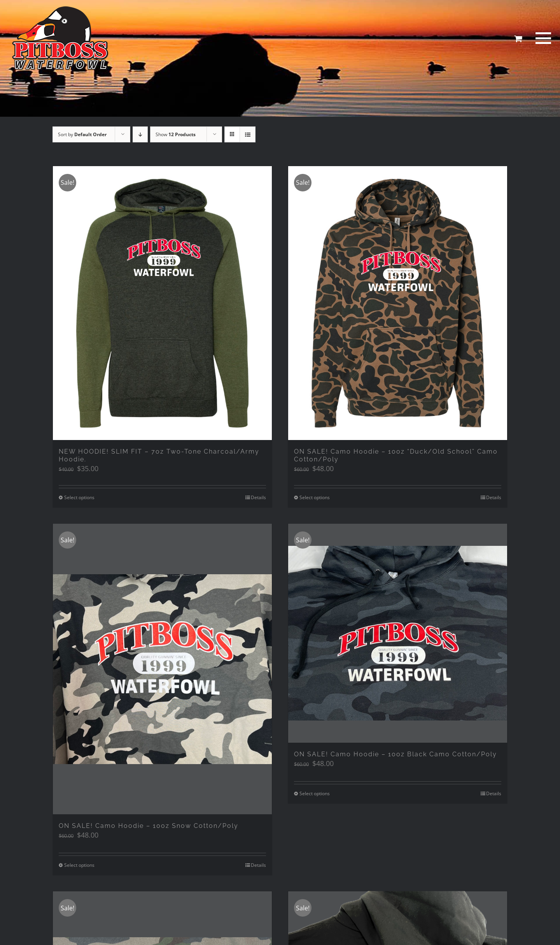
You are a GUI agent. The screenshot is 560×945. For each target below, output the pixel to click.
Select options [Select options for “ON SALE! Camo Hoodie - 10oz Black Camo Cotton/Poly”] (315, 793)
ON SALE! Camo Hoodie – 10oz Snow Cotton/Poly (149, 827)
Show (176, 134)
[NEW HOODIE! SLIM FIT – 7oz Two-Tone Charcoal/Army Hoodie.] (162, 303)
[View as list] (248, 134)
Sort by (82, 134)
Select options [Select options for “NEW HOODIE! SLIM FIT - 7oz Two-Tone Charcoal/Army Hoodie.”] (79, 497)
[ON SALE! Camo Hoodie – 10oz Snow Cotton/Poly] (162, 670)
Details (258, 497)
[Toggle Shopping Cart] (518, 39)
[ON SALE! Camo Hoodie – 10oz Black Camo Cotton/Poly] (398, 633)
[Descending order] (140, 134)
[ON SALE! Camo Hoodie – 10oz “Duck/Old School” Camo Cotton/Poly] (398, 303)
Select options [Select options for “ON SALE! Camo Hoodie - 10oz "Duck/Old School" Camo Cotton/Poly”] (315, 497)
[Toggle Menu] (542, 38)
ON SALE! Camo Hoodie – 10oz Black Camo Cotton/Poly (395, 754)
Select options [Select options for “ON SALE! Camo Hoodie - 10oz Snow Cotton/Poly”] (79, 866)
